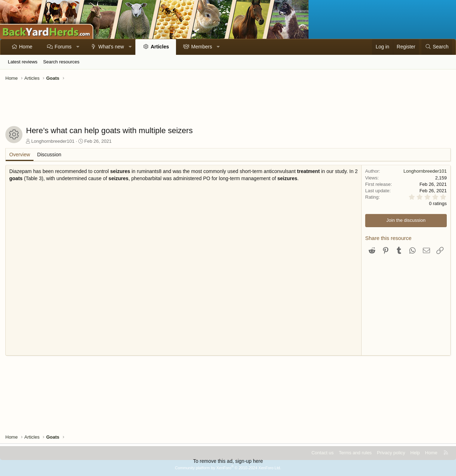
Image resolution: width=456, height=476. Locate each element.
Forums (63, 47)
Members (202, 47)
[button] (78, 47)
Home (26, 47)
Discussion (49, 155)
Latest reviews (23, 62)
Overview (20, 155)
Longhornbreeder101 (53, 141)
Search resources (61, 62)
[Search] (437, 47)
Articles (160, 47)
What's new (111, 47)
